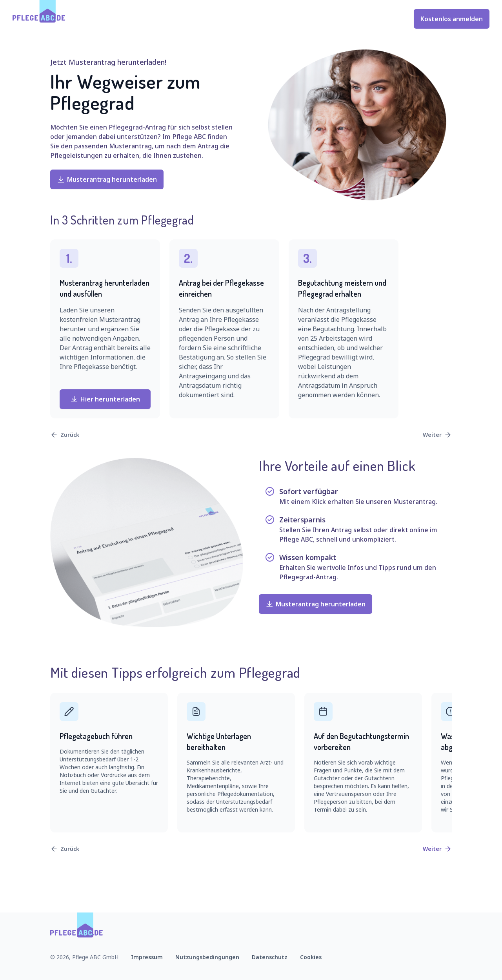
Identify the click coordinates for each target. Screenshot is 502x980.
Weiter (437, 435)
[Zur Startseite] (39, 19)
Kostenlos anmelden (452, 19)
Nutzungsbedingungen (207, 957)
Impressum (147, 957)
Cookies (311, 957)
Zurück (65, 435)
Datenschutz (270, 957)
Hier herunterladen (105, 399)
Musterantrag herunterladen (107, 179)
